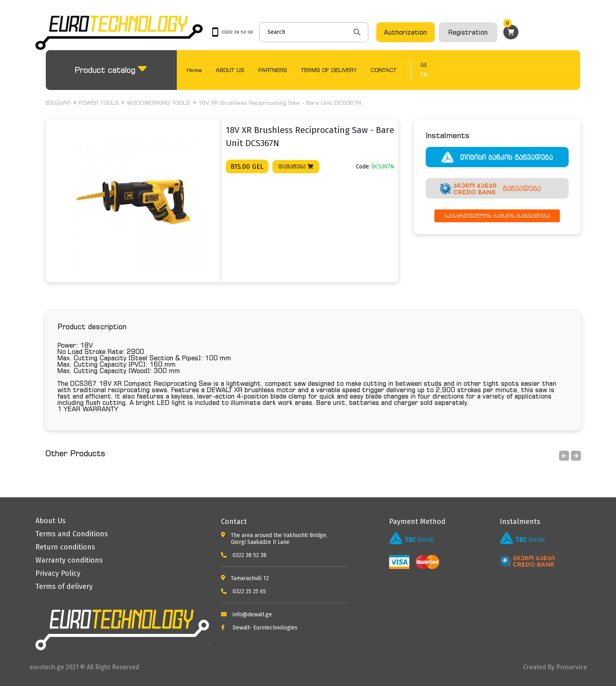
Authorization (405, 32)
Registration (468, 32)
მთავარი (58, 103)
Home (194, 70)
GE (424, 65)
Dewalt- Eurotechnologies (259, 628)
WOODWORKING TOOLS (158, 103)
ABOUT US (230, 70)
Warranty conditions (69, 560)
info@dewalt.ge (246, 615)
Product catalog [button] (105, 70)
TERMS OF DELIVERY (329, 70)
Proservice (572, 667)
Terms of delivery (64, 586)
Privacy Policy (58, 573)
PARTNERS (273, 70)
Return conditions (65, 547)
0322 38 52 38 (244, 555)
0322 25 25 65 (243, 591)
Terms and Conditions (72, 534)
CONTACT (384, 70)
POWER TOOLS (99, 103)
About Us (51, 521)
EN (424, 75)
